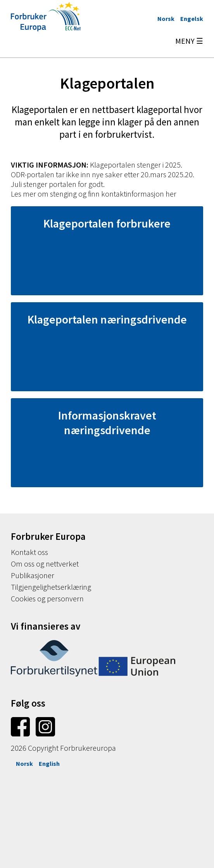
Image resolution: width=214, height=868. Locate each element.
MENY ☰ (189, 41)
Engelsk (192, 19)
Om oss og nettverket (45, 564)
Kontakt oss (29, 552)
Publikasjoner (33, 575)
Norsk (166, 19)
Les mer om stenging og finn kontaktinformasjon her (94, 194)
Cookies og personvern (47, 598)
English (49, 764)
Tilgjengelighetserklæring (51, 587)
